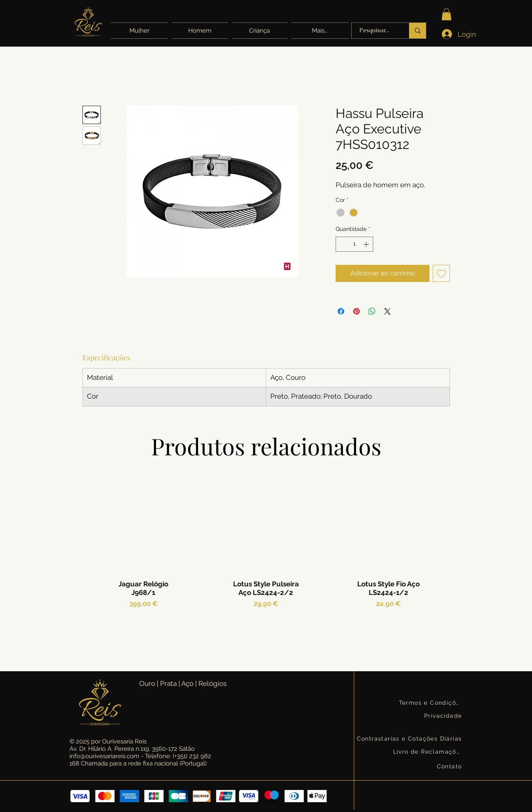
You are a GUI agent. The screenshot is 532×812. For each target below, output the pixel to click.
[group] (266, 564)
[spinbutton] (354, 244)
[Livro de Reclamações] (428, 751)
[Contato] (449, 766)
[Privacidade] (444, 715)
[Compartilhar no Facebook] (341, 311)
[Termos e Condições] (431, 702)
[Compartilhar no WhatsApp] (372, 311)
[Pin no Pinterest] (356, 311)
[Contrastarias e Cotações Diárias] (410, 738)
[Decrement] (342, 244)
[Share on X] (387, 311)
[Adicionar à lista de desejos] (441, 273)
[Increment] (367, 244)
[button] (319, 31)
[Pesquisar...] (374, 31)
